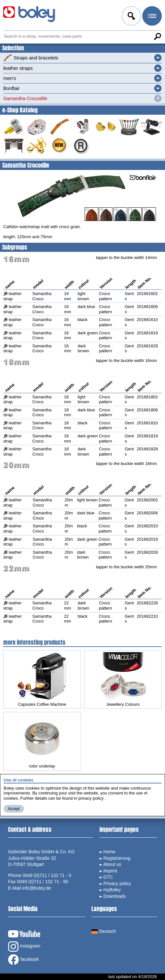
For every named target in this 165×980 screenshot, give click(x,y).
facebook (24, 960)
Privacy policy (117, 883)
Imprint (110, 871)
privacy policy (91, 798)
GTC (108, 877)
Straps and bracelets (31, 58)
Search (157, 36)
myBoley (112, 890)
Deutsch (104, 931)
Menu (151, 17)
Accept (14, 809)
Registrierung (117, 858)
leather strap (12, 296)
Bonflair (12, 88)
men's (10, 78)
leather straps (18, 68)
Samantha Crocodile (25, 98)
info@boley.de (37, 888)
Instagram (24, 947)
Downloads (115, 896)
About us (112, 864)
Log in (131, 17)
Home (109, 852)
